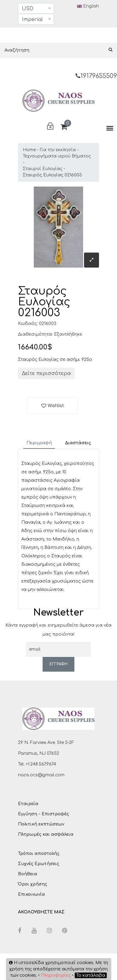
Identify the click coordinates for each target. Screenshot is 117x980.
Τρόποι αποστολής (39, 854)
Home (29, 150)
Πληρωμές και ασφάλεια (46, 834)
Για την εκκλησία (58, 150)
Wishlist (56, 406)
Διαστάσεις (78, 443)
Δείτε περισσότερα (46, 373)
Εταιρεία (28, 804)
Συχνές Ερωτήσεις (39, 864)
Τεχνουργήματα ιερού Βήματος (57, 156)
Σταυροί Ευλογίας (43, 169)
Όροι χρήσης (33, 884)
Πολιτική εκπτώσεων (41, 824)
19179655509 (96, 76)
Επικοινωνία (31, 894)
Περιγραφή (39, 443)
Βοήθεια (28, 874)
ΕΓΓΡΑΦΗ (58, 664)
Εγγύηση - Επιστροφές (43, 814)
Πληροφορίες (56, 975)
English (88, 6)
